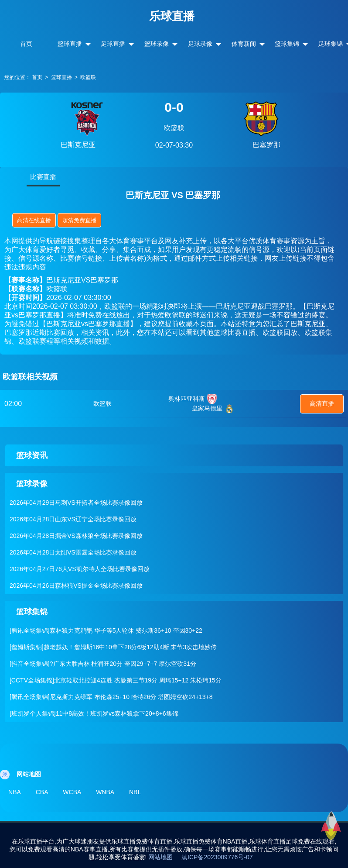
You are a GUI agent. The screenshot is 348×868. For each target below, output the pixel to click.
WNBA (114, 792)
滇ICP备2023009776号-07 (217, 855)
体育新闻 (244, 44)
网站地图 (160, 855)
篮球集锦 (287, 44)
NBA (15, 792)
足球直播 (113, 44)
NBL (146, 792)
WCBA (78, 792)
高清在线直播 (34, 220)
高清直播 (322, 403)
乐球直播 (172, 16)
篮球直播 (70, 44)
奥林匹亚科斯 (187, 399)
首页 (26, 44)
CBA (45, 792)
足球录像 (200, 44)
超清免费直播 (79, 220)
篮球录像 (157, 44)
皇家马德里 (207, 408)
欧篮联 (88, 77)
